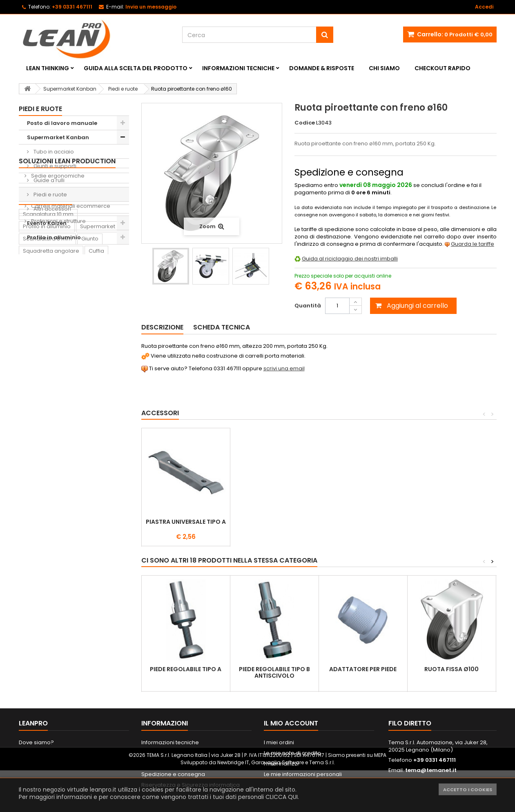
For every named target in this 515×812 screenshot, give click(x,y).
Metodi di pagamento (170, 764)
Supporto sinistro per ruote (274, 525)
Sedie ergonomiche (57, 273)
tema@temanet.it (431, 770)
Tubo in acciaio (53, 152)
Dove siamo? (36, 742)
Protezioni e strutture (58, 319)
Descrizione (162, 327)
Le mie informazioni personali (303, 774)
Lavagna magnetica (77, 466)
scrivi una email (284, 368)
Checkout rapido (443, 68)
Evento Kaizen (47, 223)
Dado (30, 417)
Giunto (90, 381)
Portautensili (39, 479)
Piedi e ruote (50, 195)
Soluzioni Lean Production (67, 259)
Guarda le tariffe (473, 244)
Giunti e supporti (54, 166)
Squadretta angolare (51, 393)
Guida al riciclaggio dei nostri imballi (350, 259)
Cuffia (96, 393)
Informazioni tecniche (238, 68)
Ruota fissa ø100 (451, 669)
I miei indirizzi (281, 764)
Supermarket (98, 368)
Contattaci (33, 753)
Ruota (89, 405)
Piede (114, 405)
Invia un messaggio (151, 7)
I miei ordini (279, 742)
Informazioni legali (166, 753)
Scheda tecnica (222, 327)
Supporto (59, 417)
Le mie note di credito (292, 753)
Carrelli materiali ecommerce (70, 304)
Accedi (484, 7)
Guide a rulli (48, 180)
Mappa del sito (39, 764)
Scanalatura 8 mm (47, 381)
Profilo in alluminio (54, 237)
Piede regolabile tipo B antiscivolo (274, 672)
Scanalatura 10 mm (48, 356)
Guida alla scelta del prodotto (136, 68)
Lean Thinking (48, 68)
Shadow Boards (52, 288)
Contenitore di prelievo (54, 430)
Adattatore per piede (363, 669)
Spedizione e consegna (173, 774)
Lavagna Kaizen (44, 442)
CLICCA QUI (282, 797)
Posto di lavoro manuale (62, 123)
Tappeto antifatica (99, 442)
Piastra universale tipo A (363, 522)
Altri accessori (52, 209)
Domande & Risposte (322, 68)
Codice (305, 123)
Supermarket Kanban (58, 137)
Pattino (32, 466)
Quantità (308, 306)
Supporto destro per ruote (186, 525)
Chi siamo (384, 68)
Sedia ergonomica (84, 454)
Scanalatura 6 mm (47, 405)
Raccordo (36, 454)
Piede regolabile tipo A (186, 669)
